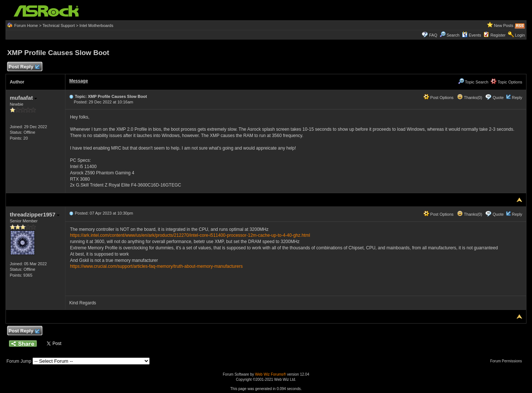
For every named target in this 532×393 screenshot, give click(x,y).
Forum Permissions (508, 361)
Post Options (439, 98)
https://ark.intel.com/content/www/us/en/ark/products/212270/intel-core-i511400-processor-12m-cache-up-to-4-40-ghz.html (190, 235)
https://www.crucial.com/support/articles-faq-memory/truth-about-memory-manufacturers (156, 266)
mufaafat (23, 98)
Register (498, 35)
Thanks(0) (470, 98)
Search (453, 35)
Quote (498, 98)
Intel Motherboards (96, 25)
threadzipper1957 (35, 214)
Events (472, 35)
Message (79, 81)
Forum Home (26, 25)
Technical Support (59, 25)
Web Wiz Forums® (270, 374)
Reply (517, 98)
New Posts (504, 25)
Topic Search (473, 82)
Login (520, 35)
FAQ (433, 35)
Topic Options (507, 82)
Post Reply (24, 67)
